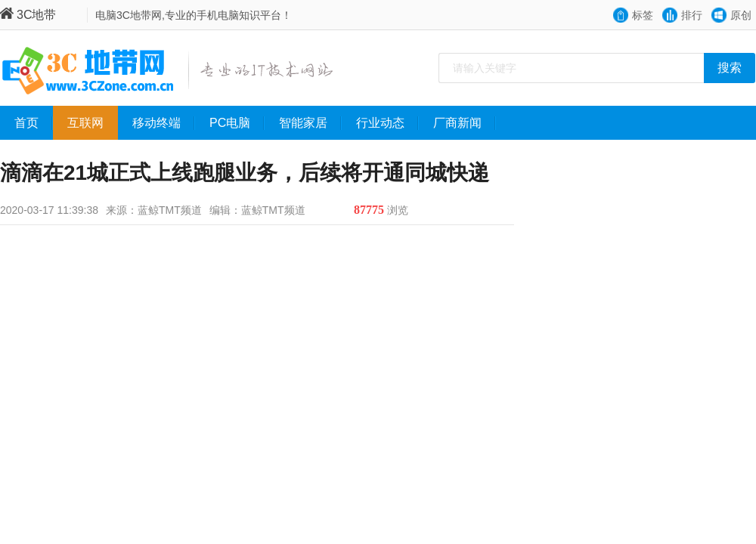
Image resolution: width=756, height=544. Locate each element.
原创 (741, 15)
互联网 (93, 123)
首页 (34, 123)
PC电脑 (237, 123)
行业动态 (387, 123)
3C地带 (28, 15)
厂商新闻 (465, 123)
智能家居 (310, 123)
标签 (643, 15)
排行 (692, 15)
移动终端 (164, 123)
